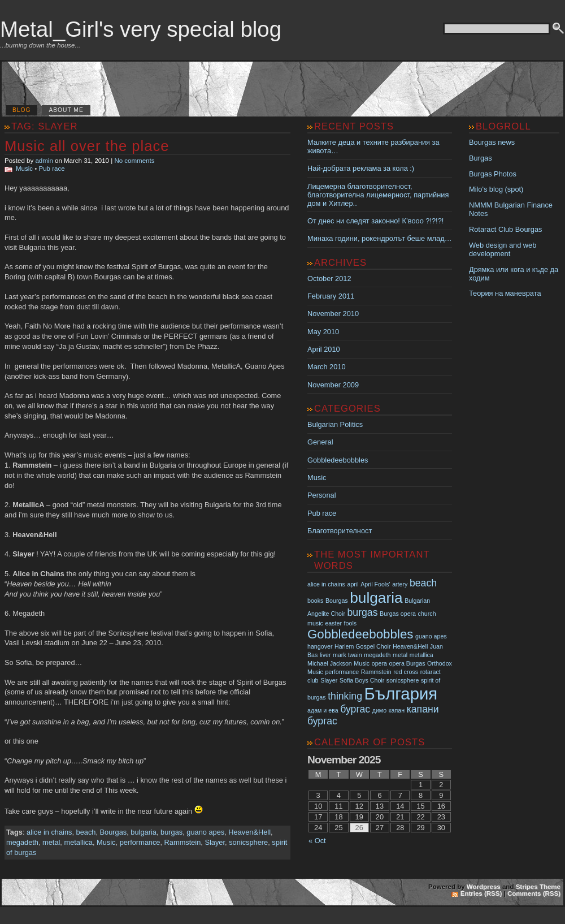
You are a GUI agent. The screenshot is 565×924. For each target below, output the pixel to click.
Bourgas (114, 832)
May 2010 (323, 332)
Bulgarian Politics (335, 424)
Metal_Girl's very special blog (141, 29)
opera (379, 663)
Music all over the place (87, 146)
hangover (320, 646)
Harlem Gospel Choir (363, 646)
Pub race (52, 169)
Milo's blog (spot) (496, 189)
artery (400, 584)
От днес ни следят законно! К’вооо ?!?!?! (375, 221)
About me (66, 110)
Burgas (481, 158)
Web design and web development (503, 249)
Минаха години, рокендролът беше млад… (379, 238)
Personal (322, 495)
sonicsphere (248, 842)
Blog (21, 110)
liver (325, 655)
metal (51, 842)
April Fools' (375, 584)
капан (397, 710)
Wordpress (484, 887)
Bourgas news (492, 142)
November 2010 (333, 314)
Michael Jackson (330, 663)
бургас (355, 709)
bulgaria (144, 832)
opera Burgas (407, 663)
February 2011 (331, 296)
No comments (134, 161)
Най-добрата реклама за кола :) (361, 168)
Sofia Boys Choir (362, 680)
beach (86, 832)
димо (379, 710)
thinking (345, 696)
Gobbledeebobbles (338, 460)
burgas (171, 832)
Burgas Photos (493, 174)
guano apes (205, 832)
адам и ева (323, 710)
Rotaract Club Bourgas (505, 229)
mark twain (347, 655)
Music (24, 169)
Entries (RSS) (481, 893)
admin (44, 161)
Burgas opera (398, 614)
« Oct (317, 841)
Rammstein (183, 842)
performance (140, 842)
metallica (78, 842)
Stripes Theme (538, 887)
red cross (406, 672)
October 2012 (329, 279)
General (320, 442)
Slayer (215, 842)
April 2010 (324, 349)
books (315, 601)
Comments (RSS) (534, 893)
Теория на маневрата (505, 293)
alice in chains (49, 832)
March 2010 (327, 367)
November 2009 (333, 385)
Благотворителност (340, 531)
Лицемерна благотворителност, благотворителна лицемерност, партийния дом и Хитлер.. (378, 195)
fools (351, 623)
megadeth (22, 842)
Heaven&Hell (249, 832)
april (353, 584)
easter (333, 623)
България (401, 694)
